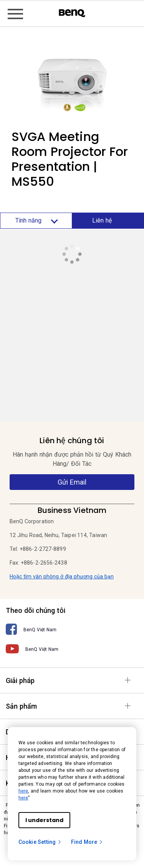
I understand (44, 820)
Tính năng (36, 221)
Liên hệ (103, 220)
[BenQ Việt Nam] (72, 630)
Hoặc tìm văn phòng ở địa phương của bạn (62, 576)
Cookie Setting (40, 842)
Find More (87, 842)
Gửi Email (72, 482)
